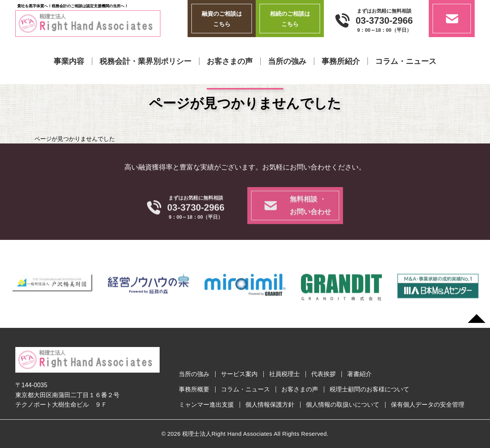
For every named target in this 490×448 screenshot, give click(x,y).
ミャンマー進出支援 (206, 405)
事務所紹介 (341, 61)
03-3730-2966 (384, 21)
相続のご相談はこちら (290, 19)
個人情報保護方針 (270, 405)
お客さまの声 (230, 61)
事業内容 (69, 61)
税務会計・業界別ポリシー (145, 61)
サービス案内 (239, 374)
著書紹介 (359, 374)
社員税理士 (284, 374)
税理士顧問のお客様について (369, 389)
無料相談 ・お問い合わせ (310, 216)
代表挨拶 (323, 374)
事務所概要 (194, 389)
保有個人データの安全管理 (428, 405)
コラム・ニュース (406, 61)
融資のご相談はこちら (222, 19)
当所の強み (287, 61)
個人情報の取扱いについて (343, 405)
